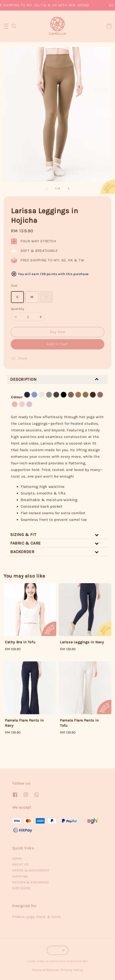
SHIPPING (20, 876)
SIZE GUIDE (21, 888)
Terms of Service (45, 970)
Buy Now (58, 332)
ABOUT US (20, 864)
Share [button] (19, 358)
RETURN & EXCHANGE (31, 882)
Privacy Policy (72, 970)
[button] (6, 26)
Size (14, 285)
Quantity (18, 309)
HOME (17, 859)
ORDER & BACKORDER (31, 870)
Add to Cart (57, 344)
